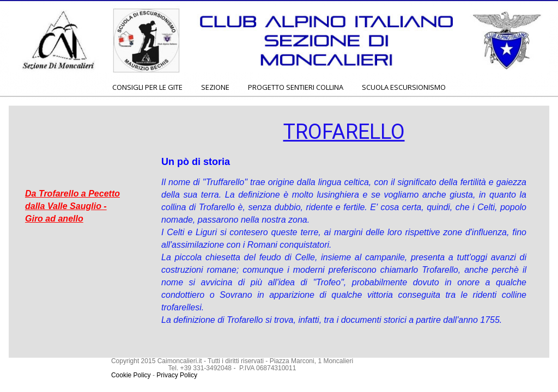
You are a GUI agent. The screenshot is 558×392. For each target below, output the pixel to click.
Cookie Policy (131, 375)
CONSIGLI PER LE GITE (147, 87)
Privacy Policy (177, 375)
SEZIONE (215, 87)
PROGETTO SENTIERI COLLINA (296, 87)
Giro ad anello (54, 219)
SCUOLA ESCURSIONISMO (404, 87)
